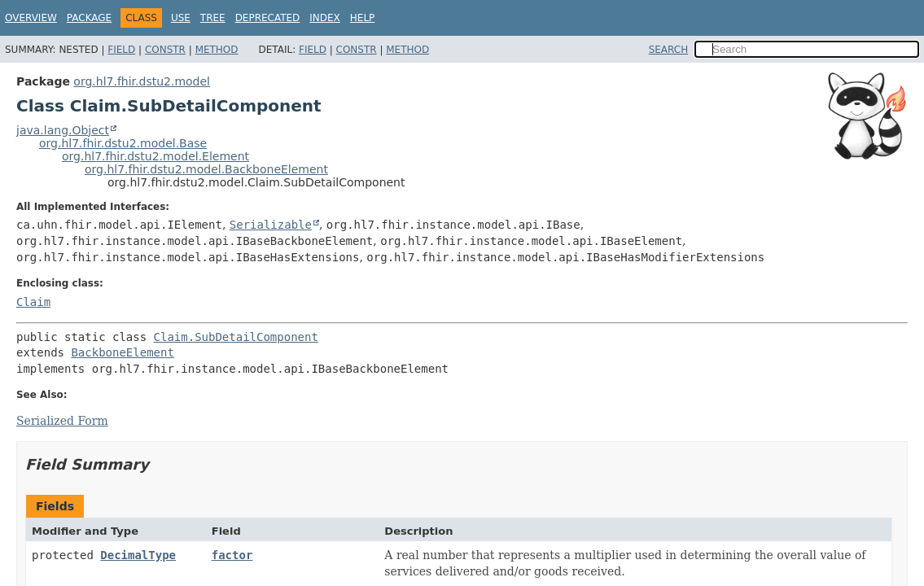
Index (325, 18)
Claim (33, 302)
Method (217, 50)
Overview (31, 18)
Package (89, 18)
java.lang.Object (63, 130)
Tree (213, 18)
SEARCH (669, 50)
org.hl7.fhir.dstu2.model (142, 81)
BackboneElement (122, 352)
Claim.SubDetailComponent (236, 337)
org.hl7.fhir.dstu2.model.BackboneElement (206, 169)
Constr (165, 50)
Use (181, 18)
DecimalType (138, 555)
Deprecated (268, 18)
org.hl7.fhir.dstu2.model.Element (155, 156)
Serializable (271, 225)
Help (363, 18)
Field (121, 50)
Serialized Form (62, 421)
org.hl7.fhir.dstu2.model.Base (123, 143)
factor (232, 555)
